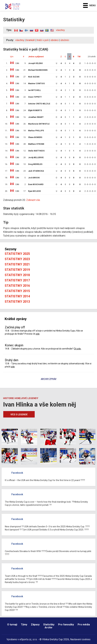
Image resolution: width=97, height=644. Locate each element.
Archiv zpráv (49, 379)
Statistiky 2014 (17, 296)
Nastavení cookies (80, 639)
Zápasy (35, 625)
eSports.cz (25, 639)
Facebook (17, 473)
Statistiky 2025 (17, 254)
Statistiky (49, 625)
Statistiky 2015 (17, 291)
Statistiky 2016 (17, 286)
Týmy (24, 625)
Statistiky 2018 (17, 275)
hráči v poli (43, 40)
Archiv (48, 627)
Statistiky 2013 (17, 302)
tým (12, 57)
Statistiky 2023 (17, 259)
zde (38, 334)
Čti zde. (78, 349)
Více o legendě (19, 415)
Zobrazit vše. (33, 200)
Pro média (84, 625)
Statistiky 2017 (17, 280)
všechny (60, 30)
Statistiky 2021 (17, 264)
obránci (55, 40)
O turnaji (12, 625)
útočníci (65, 40)
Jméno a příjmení (36, 57)
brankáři (31, 40)
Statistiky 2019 (17, 270)
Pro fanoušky (66, 625)
